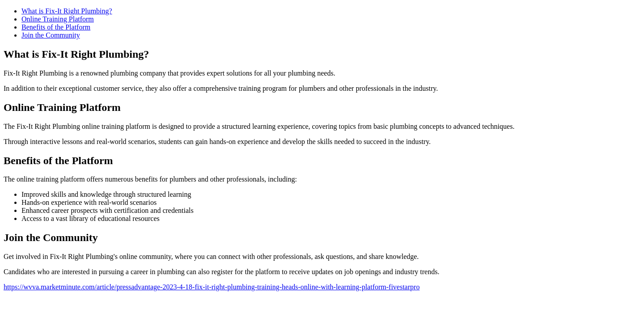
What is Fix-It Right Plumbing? (67, 11)
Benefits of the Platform (56, 27)
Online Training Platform (58, 19)
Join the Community (51, 35)
